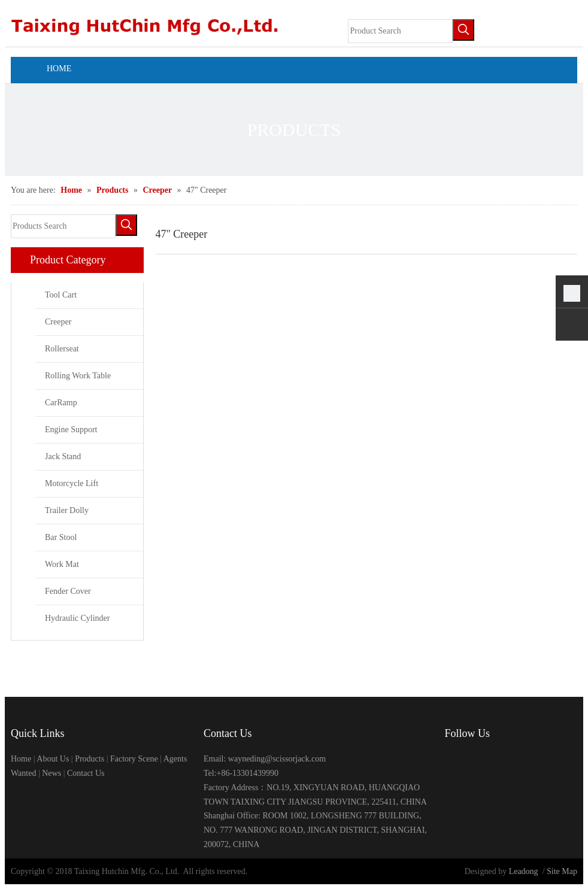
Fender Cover (68, 591)
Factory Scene (134, 759)
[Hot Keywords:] (463, 30)
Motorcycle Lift (72, 483)
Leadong (524, 871)
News (51, 773)
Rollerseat (62, 349)
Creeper (58, 322)
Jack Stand (63, 456)
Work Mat (62, 564)
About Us (53, 759)
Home (21, 759)
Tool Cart (61, 295)
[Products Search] (63, 226)
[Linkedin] (489, 760)
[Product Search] (400, 31)
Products (90, 759)
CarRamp (61, 403)
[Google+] (471, 760)
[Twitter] (507, 760)
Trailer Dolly (67, 510)
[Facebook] (452, 760)
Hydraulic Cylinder (77, 618)
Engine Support (71, 430)
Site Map (562, 871)
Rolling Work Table (78, 376)
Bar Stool (61, 537)
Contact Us (86, 773)
